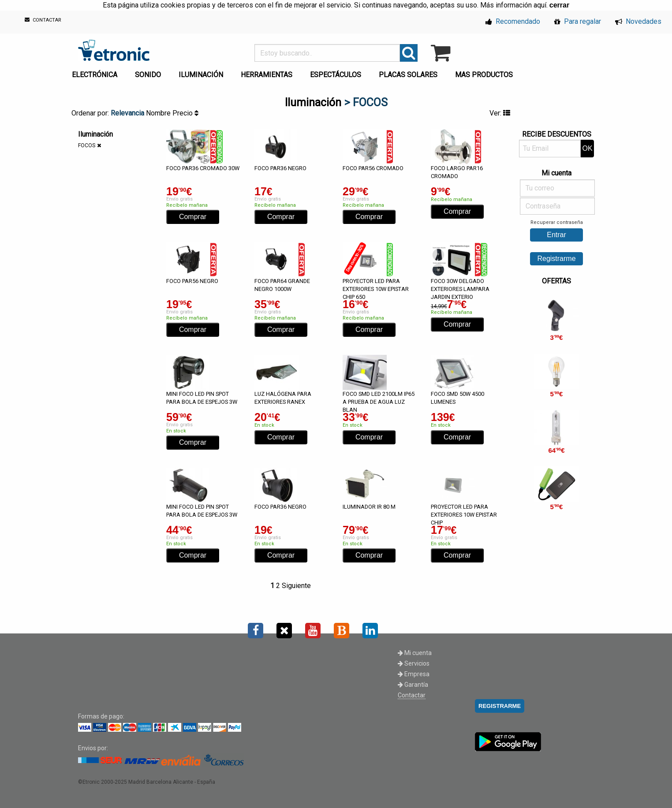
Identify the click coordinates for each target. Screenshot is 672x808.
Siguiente (296, 586)
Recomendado (513, 21)
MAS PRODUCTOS (484, 75)
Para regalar (578, 21)
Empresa (414, 674)
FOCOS (87, 145)
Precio (185, 113)
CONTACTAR (43, 20)
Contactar (412, 695)
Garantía (413, 685)
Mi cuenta (415, 653)
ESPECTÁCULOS (336, 75)
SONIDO (148, 75)
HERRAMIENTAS (267, 75)
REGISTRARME (500, 706)
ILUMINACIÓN (201, 75)
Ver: (500, 113)
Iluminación (313, 102)
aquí (540, 5)
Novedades (638, 21)
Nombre (159, 113)
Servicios (414, 663)
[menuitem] (96, 72)
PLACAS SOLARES (408, 75)
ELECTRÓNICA (95, 75)
